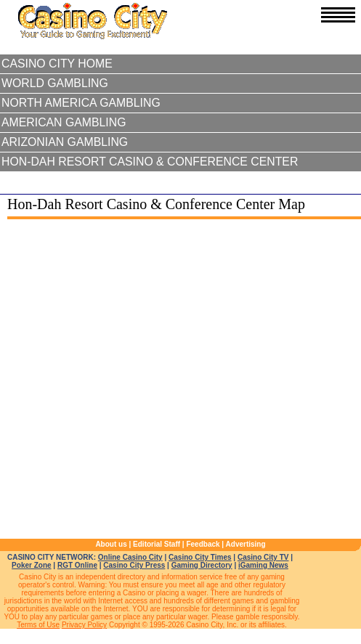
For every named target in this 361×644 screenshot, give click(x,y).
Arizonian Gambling (65, 142)
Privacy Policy (84, 625)
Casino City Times (200, 557)
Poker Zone (31, 565)
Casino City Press (134, 565)
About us (111, 544)
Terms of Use (38, 625)
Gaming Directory (202, 565)
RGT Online (77, 565)
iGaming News (263, 565)
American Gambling (64, 122)
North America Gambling (81, 103)
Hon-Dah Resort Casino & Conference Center (150, 162)
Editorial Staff (157, 544)
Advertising (246, 544)
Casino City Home (57, 64)
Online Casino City (130, 557)
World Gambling (55, 83)
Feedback (203, 544)
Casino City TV (263, 557)
